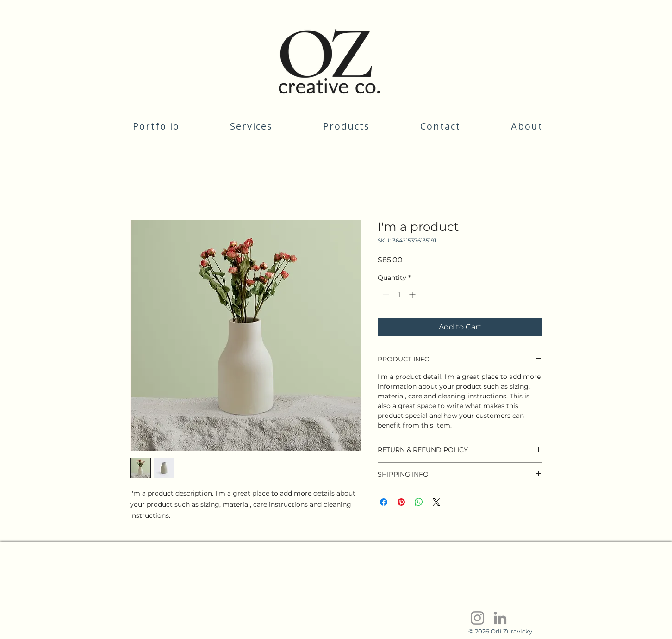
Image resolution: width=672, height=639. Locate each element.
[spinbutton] (399, 295)
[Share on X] (436, 502)
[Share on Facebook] (384, 502)
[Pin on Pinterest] (401, 502)
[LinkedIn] (500, 618)
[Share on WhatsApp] (419, 502)
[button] (252, 126)
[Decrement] (385, 295)
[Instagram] (477, 618)
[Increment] (413, 295)
